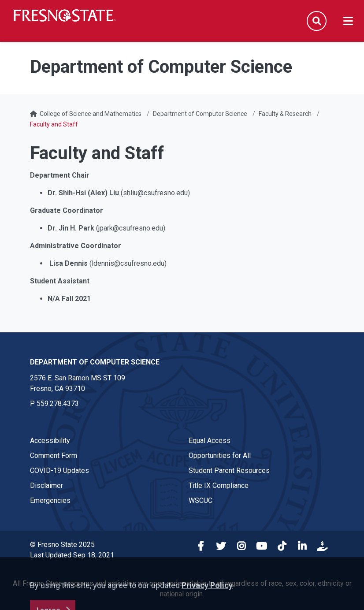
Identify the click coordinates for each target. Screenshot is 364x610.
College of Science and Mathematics (91, 114)
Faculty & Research (285, 114)
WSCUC (201, 500)
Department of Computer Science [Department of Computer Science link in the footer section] (95, 362)
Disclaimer (46, 485)
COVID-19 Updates (59, 471)
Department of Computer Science (200, 114)
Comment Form (54, 456)
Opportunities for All (220, 456)
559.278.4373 (58, 404)
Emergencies (50, 500)
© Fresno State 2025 (62, 545)
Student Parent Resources (229, 471)
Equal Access (210, 441)
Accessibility (50, 441)
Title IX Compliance (219, 485)
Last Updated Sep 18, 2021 (72, 555)
